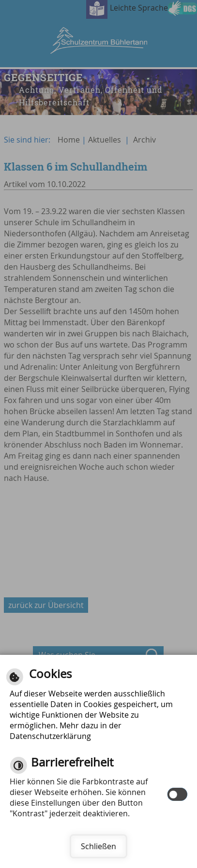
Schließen (98, 846)
